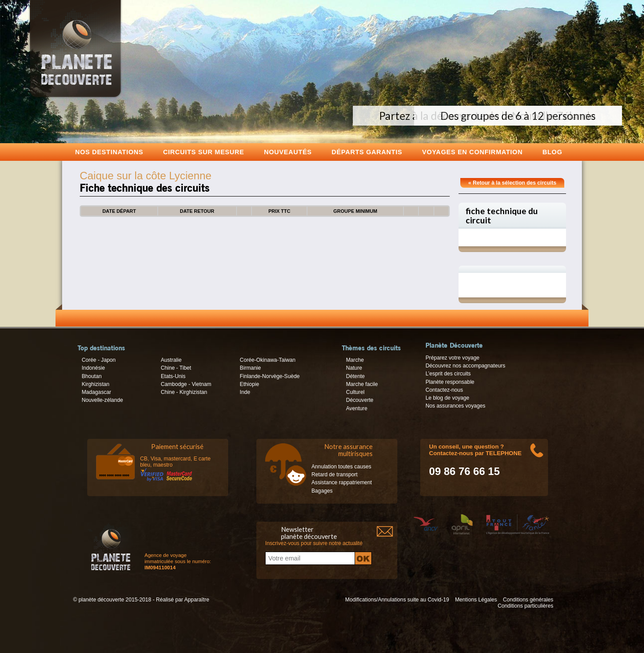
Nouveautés (288, 152)
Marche (355, 360)
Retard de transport (335, 475)
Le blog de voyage (447, 398)
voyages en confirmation (472, 152)
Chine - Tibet (176, 368)
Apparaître (197, 600)
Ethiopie (249, 384)
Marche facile (362, 384)
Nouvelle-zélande (102, 400)
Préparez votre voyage (452, 358)
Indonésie (93, 368)
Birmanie (250, 368)
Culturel (355, 392)
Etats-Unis (173, 376)
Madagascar (96, 392)
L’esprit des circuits (448, 374)
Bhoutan (91, 376)
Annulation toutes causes (341, 467)
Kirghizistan (95, 384)
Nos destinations (109, 152)
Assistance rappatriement (342, 482)
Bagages (322, 491)
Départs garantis (367, 152)
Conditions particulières (526, 606)
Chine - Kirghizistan (184, 392)
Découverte (359, 400)
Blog (552, 152)
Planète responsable (450, 382)
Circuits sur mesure (204, 152)
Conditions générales (528, 600)
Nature (354, 368)
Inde (245, 392)
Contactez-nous (444, 390)
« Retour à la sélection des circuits (512, 183)
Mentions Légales (476, 600)
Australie (171, 360)
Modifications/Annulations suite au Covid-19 (397, 600)
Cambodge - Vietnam (186, 384)
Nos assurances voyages (455, 406)
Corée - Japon (98, 360)
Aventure (356, 408)
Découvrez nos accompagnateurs (465, 366)
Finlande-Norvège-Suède (270, 376)
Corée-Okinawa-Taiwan (267, 360)
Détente (355, 376)
